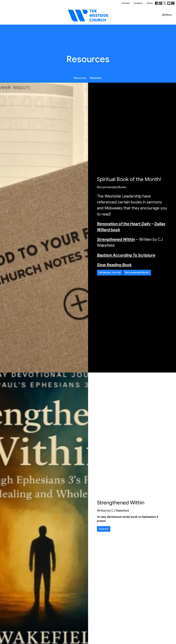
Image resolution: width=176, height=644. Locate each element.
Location (138, 3)
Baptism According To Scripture (126, 255)
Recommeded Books (137, 272)
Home (150, 3)
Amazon (104, 529)
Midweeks (96, 78)
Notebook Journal (110, 272)
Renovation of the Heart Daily (124, 224)
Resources (80, 78)
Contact (126, 3)
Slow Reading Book (114, 265)
